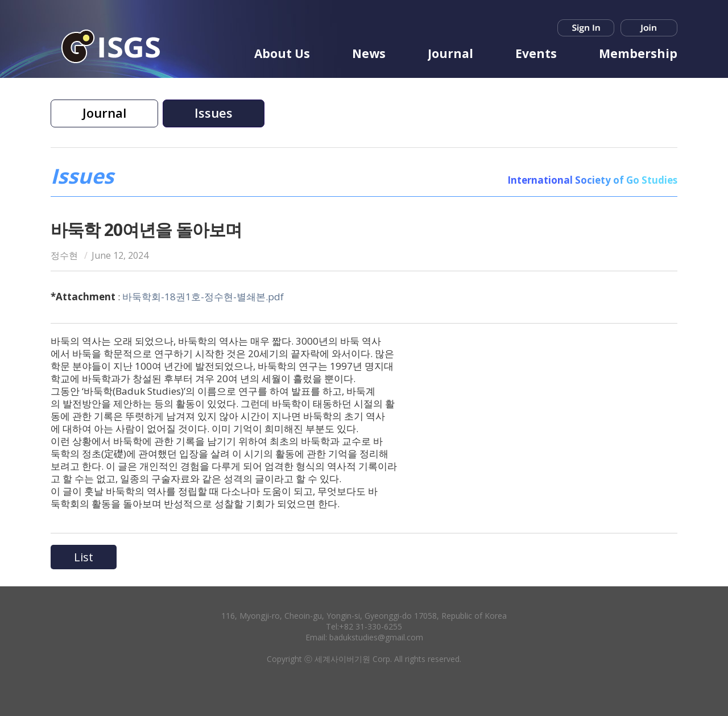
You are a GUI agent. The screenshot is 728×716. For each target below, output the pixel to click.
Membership (638, 53)
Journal (450, 53)
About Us (282, 53)
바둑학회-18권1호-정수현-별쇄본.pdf (203, 297)
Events (536, 53)
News (369, 53)
